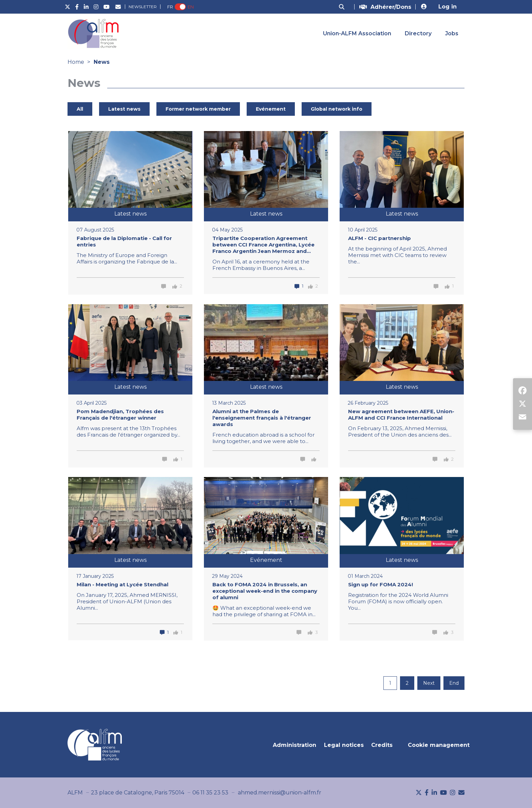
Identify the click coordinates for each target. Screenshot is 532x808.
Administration (294, 745)
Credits (382, 745)
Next (429, 683)
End (454, 683)
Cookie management (439, 745)
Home (76, 62)
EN (191, 7)
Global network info (337, 109)
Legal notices (344, 745)
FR (170, 7)
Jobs (452, 33)
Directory (418, 33)
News (102, 62)
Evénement (271, 109)
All (80, 109)
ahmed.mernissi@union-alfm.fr (280, 793)
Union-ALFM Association (357, 33)
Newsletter (143, 7)
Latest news (124, 109)
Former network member (198, 109)
